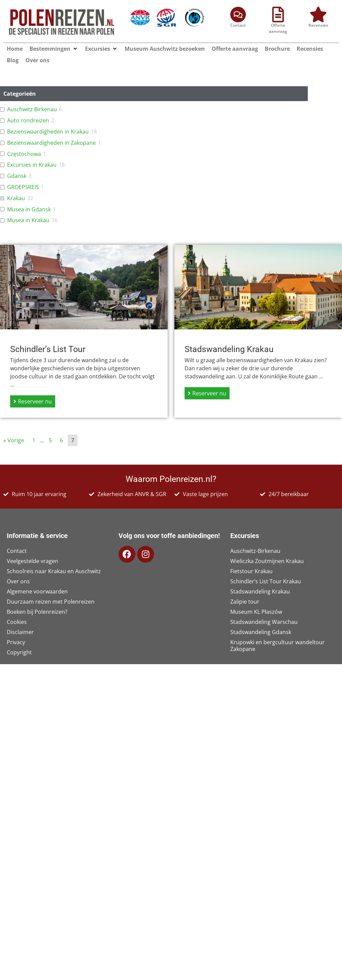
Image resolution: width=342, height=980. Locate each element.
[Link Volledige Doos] (84, 331)
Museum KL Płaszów (256, 612)
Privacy (16, 642)
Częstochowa (24, 154)
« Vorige (14, 440)
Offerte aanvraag (278, 28)
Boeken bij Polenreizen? (37, 612)
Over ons (18, 581)
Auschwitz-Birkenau (255, 551)
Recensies (318, 25)
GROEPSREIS (23, 187)
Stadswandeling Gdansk (261, 632)
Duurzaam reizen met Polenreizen (51, 602)
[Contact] (238, 15)
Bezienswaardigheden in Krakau (48, 132)
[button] (75, 49)
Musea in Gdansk (29, 209)
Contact (238, 25)
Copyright (19, 652)
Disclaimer (20, 632)
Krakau (16, 198)
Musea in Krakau (28, 220)
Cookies (17, 622)
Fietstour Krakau (251, 571)
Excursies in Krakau (32, 165)
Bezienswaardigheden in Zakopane (51, 143)
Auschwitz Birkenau (32, 109)
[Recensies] (318, 15)
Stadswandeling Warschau (264, 622)
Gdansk (17, 176)
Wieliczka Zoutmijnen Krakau (267, 561)
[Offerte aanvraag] (278, 15)
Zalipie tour (245, 602)
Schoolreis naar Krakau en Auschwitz (54, 571)
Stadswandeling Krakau (260, 591)
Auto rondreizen (28, 121)
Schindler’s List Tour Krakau (266, 581)
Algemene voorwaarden (37, 591)
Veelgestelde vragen (33, 561)
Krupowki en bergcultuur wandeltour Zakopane (277, 646)
